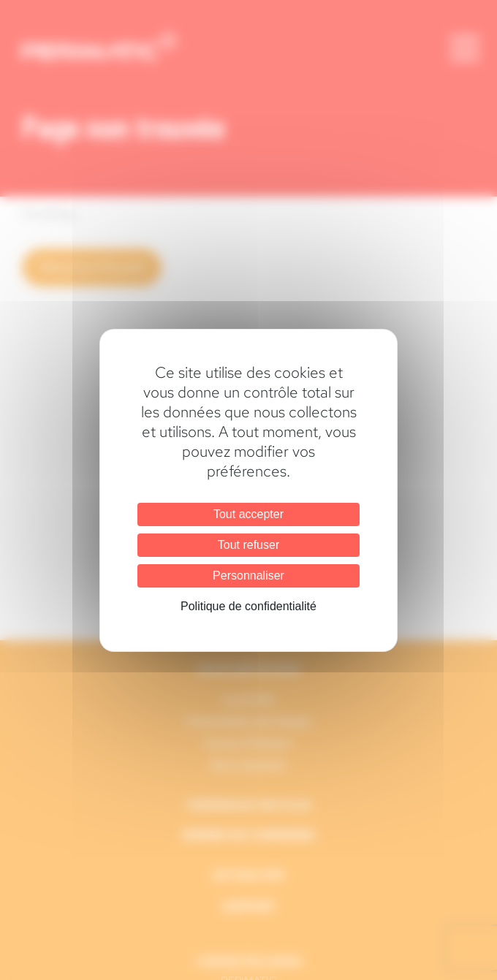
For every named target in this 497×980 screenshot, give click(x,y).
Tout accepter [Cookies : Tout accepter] (248, 514)
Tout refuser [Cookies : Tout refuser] (248, 545)
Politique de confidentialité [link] (248, 606)
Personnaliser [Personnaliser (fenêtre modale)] (248, 576)
